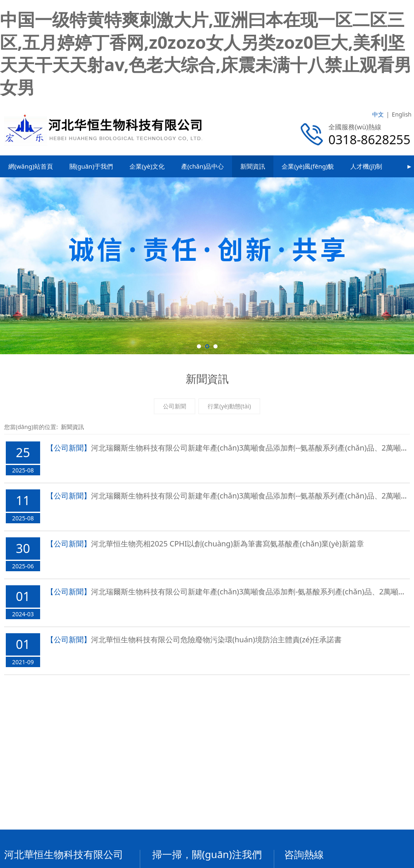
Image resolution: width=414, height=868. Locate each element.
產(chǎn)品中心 (202, 166)
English (402, 114)
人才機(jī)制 (366, 166)
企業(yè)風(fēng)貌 (308, 166)
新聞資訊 (253, 166)
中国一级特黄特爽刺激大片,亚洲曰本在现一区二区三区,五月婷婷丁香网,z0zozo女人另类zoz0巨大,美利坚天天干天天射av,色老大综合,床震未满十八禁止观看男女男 (206, 53)
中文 (378, 114)
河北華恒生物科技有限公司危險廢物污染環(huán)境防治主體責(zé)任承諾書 (217, 639)
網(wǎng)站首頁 (31, 166)
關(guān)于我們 (91, 166)
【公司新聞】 (69, 448)
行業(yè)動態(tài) (229, 406)
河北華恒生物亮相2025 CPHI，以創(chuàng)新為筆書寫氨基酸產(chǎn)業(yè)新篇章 (227, 544)
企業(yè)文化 (147, 166)
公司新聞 (175, 406)
